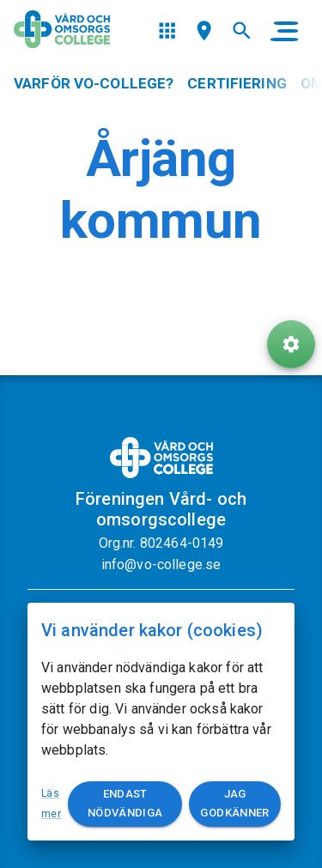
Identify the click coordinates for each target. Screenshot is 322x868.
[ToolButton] (291, 344)
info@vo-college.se (161, 565)
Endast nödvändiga (125, 804)
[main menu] (284, 31)
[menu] (167, 30)
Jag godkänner (235, 804)
